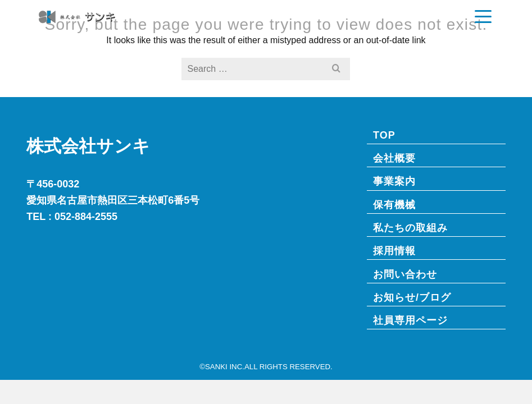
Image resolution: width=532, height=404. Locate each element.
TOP (384, 135)
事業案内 (394, 181)
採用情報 (394, 251)
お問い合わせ (405, 274)
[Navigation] (483, 17)
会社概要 (394, 158)
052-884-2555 (86, 217)
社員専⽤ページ (410, 320)
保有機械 (394, 205)
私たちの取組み (410, 228)
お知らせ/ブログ (412, 297)
